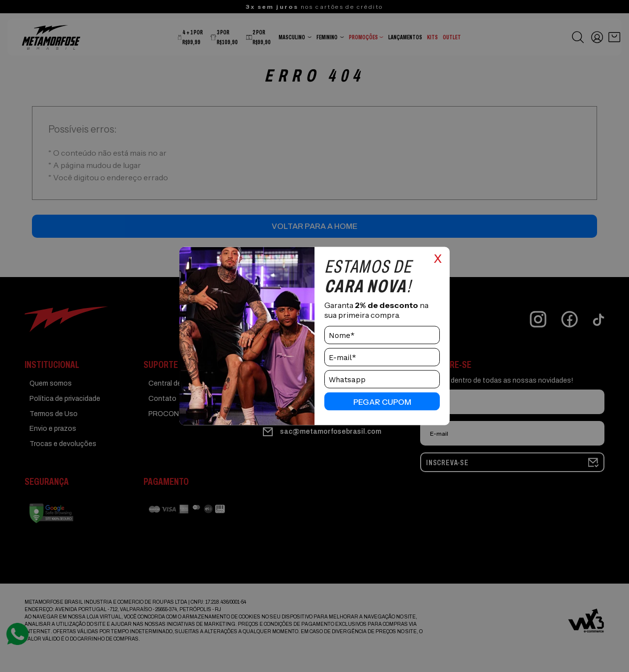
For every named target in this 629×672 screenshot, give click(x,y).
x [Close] (438, 257)
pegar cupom (382, 401)
